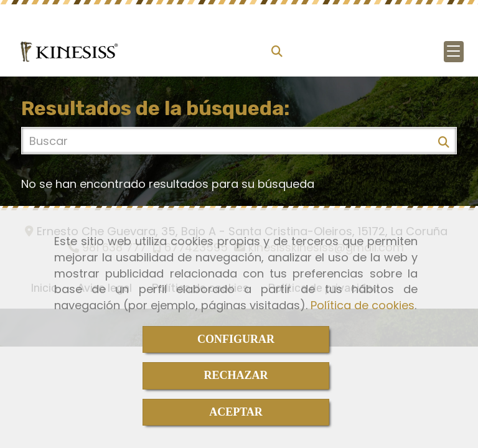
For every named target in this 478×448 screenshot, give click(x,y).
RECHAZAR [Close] (236, 375)
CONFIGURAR (236, 339)
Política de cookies (363, 305)
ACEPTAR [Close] (236, 412)
